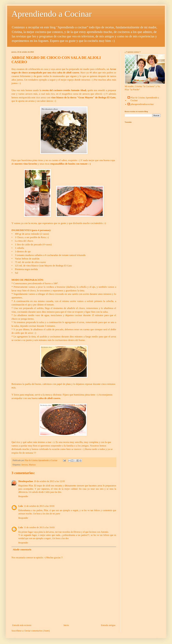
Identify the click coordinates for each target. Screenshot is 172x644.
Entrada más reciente (22, 625)
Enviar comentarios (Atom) (37, 631)
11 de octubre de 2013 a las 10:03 (39, 527)
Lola (21, 506)
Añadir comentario (22, 550)
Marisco (32, 465)
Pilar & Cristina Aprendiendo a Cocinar (145, 99)
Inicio (66, 625)
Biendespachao (26, 481)
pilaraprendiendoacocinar (142, 104)
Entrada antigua (108, 625)
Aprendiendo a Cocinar (52, 14)
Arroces (25, 465)
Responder (23, 496)
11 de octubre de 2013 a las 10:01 (39, 506)
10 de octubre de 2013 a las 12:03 (49, 481)
